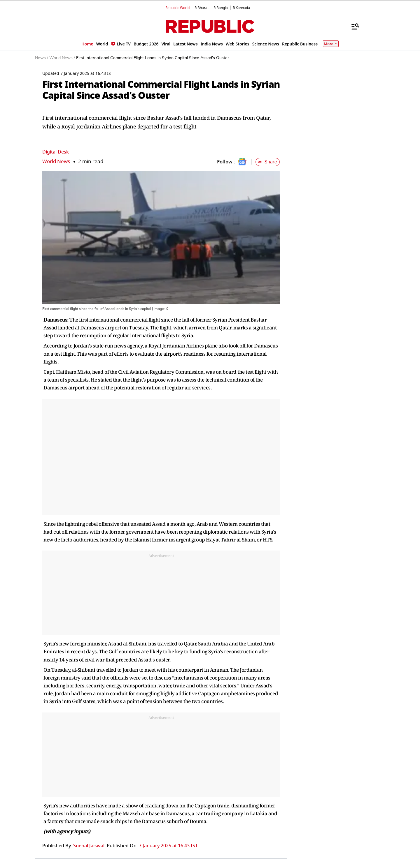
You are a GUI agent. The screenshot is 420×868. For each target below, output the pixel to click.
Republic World (177, 8)
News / (42, 58)
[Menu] (352, 26)
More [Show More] (331, 44)
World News (56, 162)
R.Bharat (202, 8)
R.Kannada (241, 8)
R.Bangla (221, 8)
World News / (62, 58)
